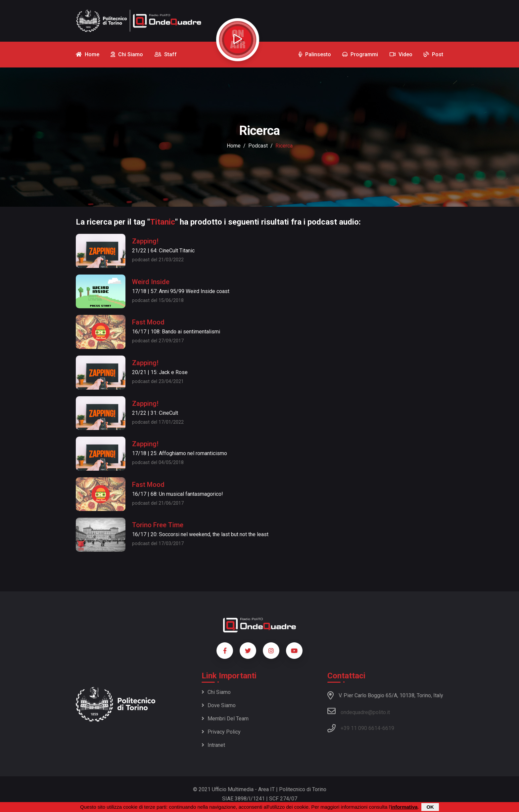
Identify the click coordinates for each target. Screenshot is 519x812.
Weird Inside (151, 282)
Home (234, 146)
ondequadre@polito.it (359, 711)
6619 (388, 728)
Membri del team (225, 719)
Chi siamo (216, 692)
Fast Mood (148, 322)
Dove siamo (219, 705)
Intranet (213, 745)
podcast (258, 146)
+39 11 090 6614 (360, 728)
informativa (404, 807)
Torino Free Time (158, 525)
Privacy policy (221, 732)
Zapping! (145, 241)
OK (430, 807)
